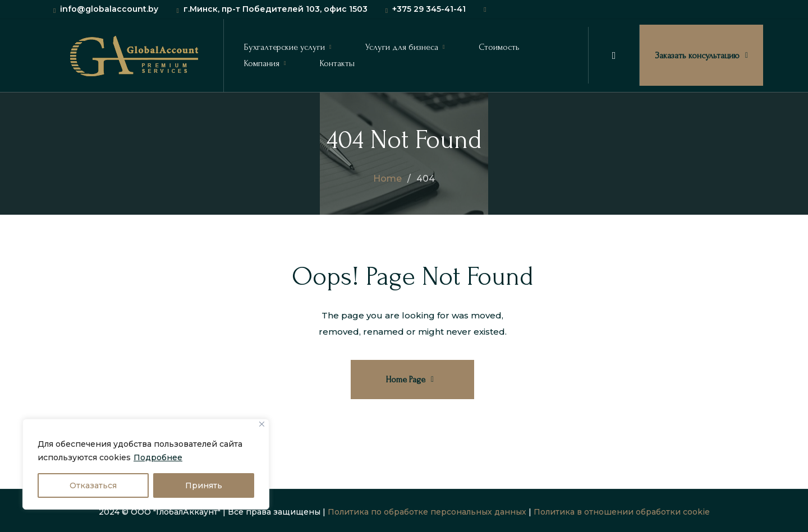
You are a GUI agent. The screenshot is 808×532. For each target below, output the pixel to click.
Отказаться (93, 485)
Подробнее (158, 457)
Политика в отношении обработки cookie (622, 512)
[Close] (262, 424)
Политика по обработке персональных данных (427, 512)
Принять (204, 485)
